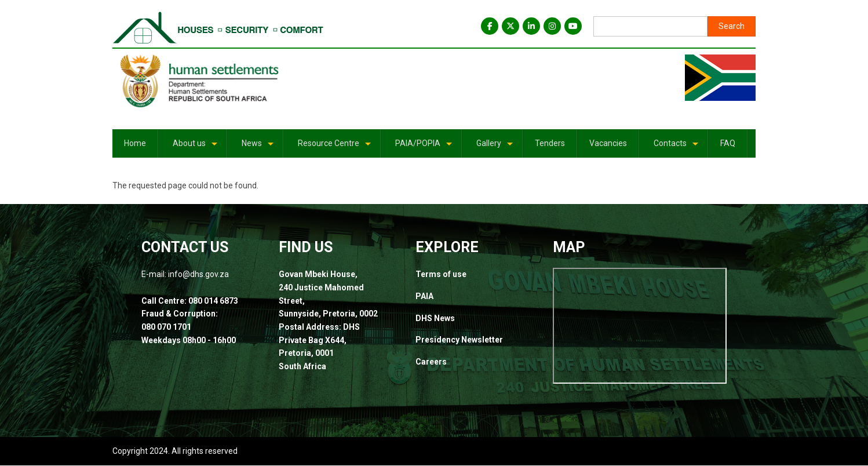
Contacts (677, 148)
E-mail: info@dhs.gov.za (186, 274)
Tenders (550, 143)
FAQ (728, 143)
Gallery (495, 148)
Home (135, 143)
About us (196, 148)
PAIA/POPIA (424, 148)
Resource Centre (335, 148)
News (258, 148)
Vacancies (608, 143)
